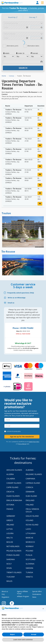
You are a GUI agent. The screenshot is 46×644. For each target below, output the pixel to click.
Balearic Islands (34, 474)
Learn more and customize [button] (23, 640)
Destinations (37, 594)
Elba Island (31, 496)
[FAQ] (23, 293)
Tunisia (29, 572)
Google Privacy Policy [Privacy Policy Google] (34, 442)
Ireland (10, 525)
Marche (29, 538)
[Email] (23, 303)
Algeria (10, 474)
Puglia (29, 555)
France (10, 509)
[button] (43, 609)
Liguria (10, 533)
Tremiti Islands (14, 572)
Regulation (5, 597)
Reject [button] (12, 634)
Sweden (29, 568)
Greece (10, 520)
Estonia (10, 505)
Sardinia (11, 559)
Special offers (37, 591)
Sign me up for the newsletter (22, 437)
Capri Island (12, 487)
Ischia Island (32, 525)
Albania (30, 470)
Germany (11, 516)
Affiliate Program (23, 596)
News (34, 597)
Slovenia (30, 564)
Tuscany (11, 577)
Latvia (10, 529)
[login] (37, 3)
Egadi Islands (13, 496)
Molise (10, 542)
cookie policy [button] (33, 625)
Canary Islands (14, 483)
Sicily (9, 564)
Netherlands (13, 546)
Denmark (30, 492)
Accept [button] (34, 634)
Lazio (28, 529)
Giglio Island (32, 516)
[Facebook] (12, 603)
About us (5, 591)
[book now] (40, 114)
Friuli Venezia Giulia (32, 510)
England (30, 500)
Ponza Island (13, 555)
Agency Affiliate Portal (22, 592)
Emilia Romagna (14, 500)
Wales (9, 581)
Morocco (30, 542)
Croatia (10, 492)
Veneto (29, 577)
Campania (30, 479)
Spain (9, 568)
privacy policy (17, 431)
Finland (30, 505)
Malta (10, 538)
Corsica (29, 487)
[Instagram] (5, 603)
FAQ (3, 594)
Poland (29, 551)
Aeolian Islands (14, 470)
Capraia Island (33, 483)
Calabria (11, 479)
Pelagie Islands (14, 551)
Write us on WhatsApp (17, 298)
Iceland (29, 520)
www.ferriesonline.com (12, 3)
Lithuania (31, 533)
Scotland (31, 559)
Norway (30, 546)
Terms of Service (22, 444)
